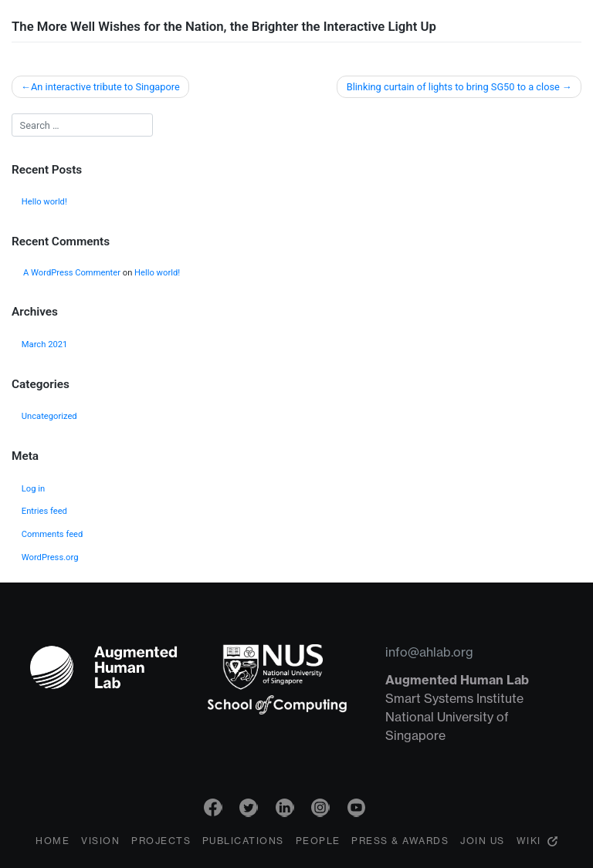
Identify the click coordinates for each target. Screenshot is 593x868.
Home (53, 843)
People (318, 843)
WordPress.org (50, 557)
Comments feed (53, 534)
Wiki (529, 843)
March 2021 (44, 344)
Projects (161, 843)
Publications (243, 843)
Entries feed (44, 511)
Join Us (483, 843)
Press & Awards (400, 843)
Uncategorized (49, 416)
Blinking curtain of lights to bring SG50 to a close (453, 87)
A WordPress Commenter (72, 273)
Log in (33, 489)
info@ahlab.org (429, 652)
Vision (100, 843)
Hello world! (44, 202)
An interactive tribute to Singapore (105, 87)
